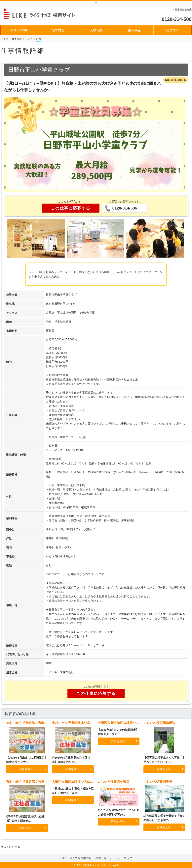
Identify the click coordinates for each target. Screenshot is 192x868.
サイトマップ (124, 858)
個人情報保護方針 (80, 858)
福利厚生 (134, 30)
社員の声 (173, 30)
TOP (63, 858)
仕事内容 (58, 30)
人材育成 (96, 30)
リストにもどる (10, 847)
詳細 (39, 39)
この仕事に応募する (71, 208)
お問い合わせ (103, 858)
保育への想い (20, 30)
